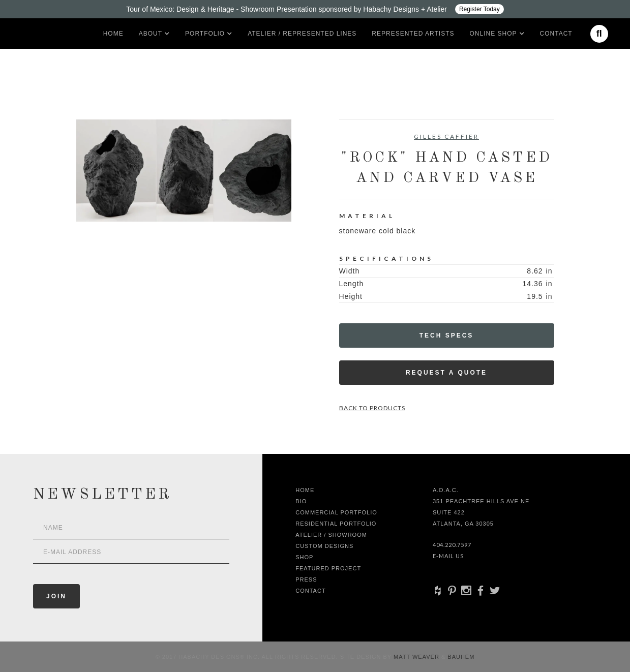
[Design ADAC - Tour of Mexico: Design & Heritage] (315, 9)
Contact (556, 34)
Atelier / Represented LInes (302, 34)
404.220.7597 (452, 545)
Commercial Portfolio (336, 512)
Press (306, 579)
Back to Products (372, 408)
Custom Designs (324, 546)
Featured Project (328, 568)
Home (113, 34)
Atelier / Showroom (331, 535)
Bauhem (460, 657)
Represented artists (413, 34)
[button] (151, 34)
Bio (301, 501)
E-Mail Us (448, 556)
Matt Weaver (417, 657)
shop (304, 557)
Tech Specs (447, 335)
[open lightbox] (184, 171)
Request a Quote (446, 373)
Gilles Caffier (446, 136)
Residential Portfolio (336, 524)
